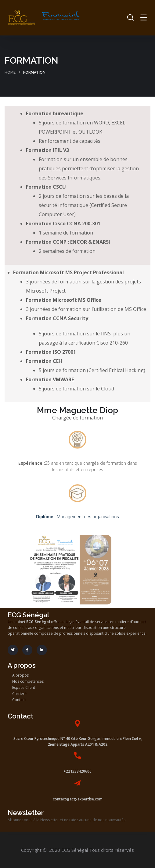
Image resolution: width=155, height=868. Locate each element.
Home (10, 72)
